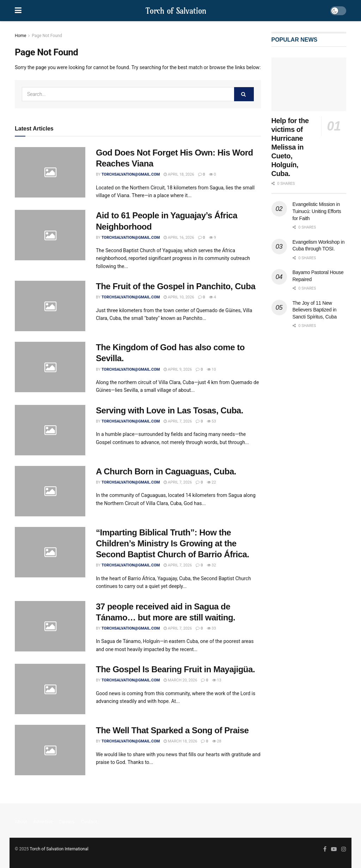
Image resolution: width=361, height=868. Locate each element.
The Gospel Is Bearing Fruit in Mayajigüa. (175, 669)
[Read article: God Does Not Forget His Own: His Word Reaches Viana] (50, 172)
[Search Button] (244, 94)
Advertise (43, 822)
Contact (89, 822)
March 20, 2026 (180, 680)
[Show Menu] (18, 11)
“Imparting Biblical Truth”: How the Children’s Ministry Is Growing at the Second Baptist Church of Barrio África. (173, 543)
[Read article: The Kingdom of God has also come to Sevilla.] (50, 367)
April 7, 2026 (178, 421)
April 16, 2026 (179, 238)
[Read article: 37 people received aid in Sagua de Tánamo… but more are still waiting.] (50, 626)
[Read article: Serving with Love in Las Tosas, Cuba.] (50, 430)
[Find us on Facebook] (325, 849)
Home (20, 36)
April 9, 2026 (178, 369)
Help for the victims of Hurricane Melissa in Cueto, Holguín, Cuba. (290, 147)
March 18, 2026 (180, 741)
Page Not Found (47, 36)
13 (217, 680)
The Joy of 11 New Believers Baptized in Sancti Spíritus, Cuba (315, 310)
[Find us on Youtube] (334, 849)
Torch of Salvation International (59, 849)
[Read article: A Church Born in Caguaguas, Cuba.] (50, 491)
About (21, 822)
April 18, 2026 (179, 174)
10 (212, 369)
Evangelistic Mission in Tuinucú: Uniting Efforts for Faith (317, 211)
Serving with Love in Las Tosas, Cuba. (170, 410)
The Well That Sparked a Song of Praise (172, 730)
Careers (67, 822)
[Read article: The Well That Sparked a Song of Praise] (50, 750)
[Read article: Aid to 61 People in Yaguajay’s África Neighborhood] (50, 235)
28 (217, 741)
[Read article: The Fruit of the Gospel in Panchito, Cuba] (50, 306)
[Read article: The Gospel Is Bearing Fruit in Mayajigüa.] (50, 689)
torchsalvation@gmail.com (131, 174)
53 (212, 421)
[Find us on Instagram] (344, 849)
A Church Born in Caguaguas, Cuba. (166, 471)
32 (212, 565)
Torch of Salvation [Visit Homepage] (176, 11)
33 (212, 628)
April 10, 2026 (179, 297)
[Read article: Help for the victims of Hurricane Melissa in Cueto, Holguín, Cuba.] (309, 84)
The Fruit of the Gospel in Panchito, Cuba (176, 286)
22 (212, 482)
